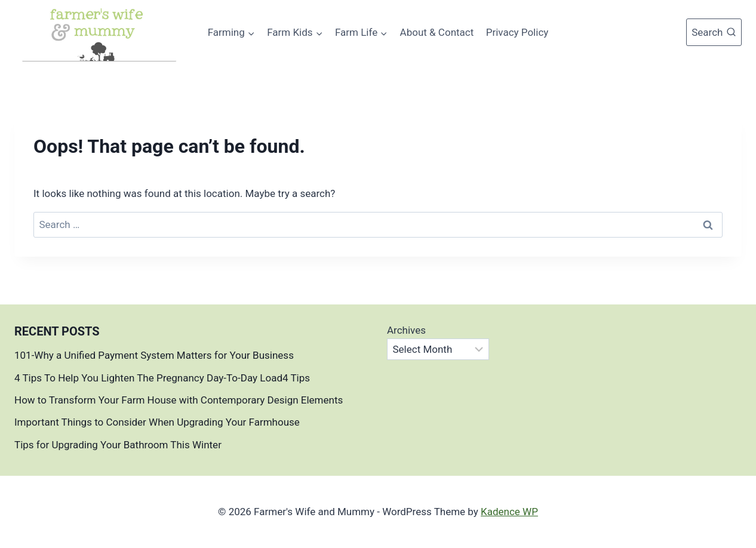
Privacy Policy (517, 32)
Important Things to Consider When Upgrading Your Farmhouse (158, 422)
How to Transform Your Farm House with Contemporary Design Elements (179, 400)
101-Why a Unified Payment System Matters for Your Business (154, 355)
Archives (406, 330)
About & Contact (437, 32)
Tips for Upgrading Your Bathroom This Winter (118, 445)
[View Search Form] (714, 32)
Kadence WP (509, 512)
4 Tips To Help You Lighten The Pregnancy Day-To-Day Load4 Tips (162, 378)
